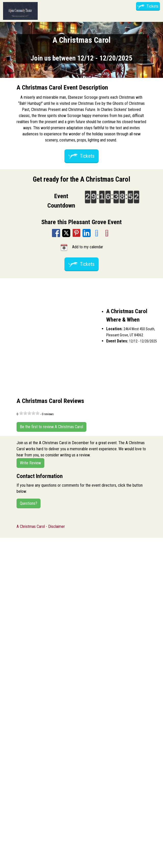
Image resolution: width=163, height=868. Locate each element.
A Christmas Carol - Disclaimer (41, 526)
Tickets (148, 6)
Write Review (30, 463)
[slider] (29, 413)
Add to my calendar (81, 247)
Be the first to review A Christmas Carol (51, 427)
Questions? (29, 503)
